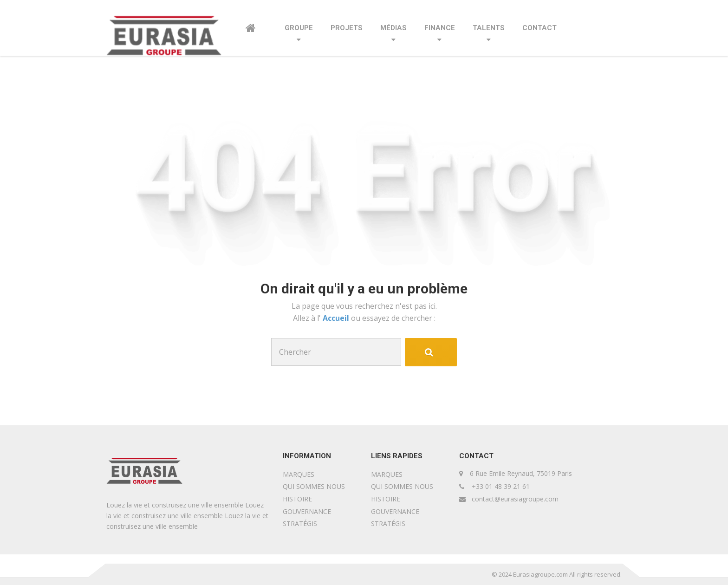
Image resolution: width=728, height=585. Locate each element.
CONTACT (539, 28)
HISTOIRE (297, 499)
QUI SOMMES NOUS (314, 486)
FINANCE (440, 28)
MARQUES (299, 474)
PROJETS (347, 28)
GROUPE (299, 28)
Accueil (337, 318)
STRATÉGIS (300, 523)
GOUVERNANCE (307, 511)
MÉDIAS (393, 28)
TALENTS (489, 28)
